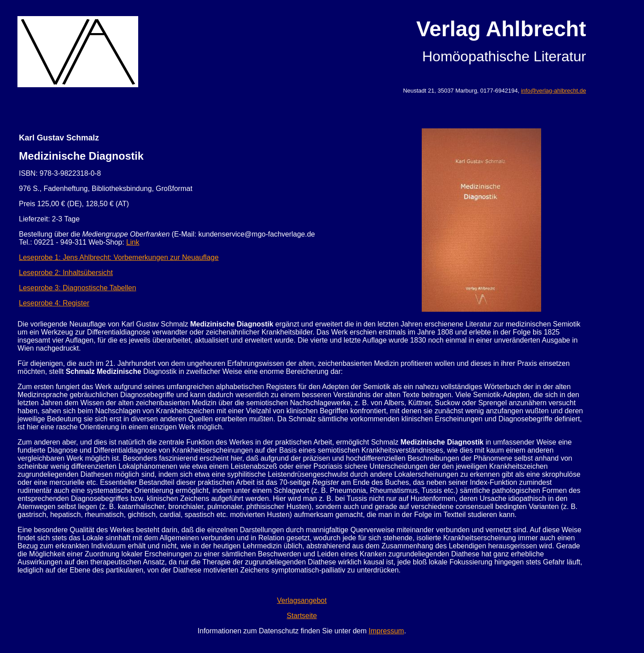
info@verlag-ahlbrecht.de (553, 91)
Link (133, 242)
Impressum (386, 631)
